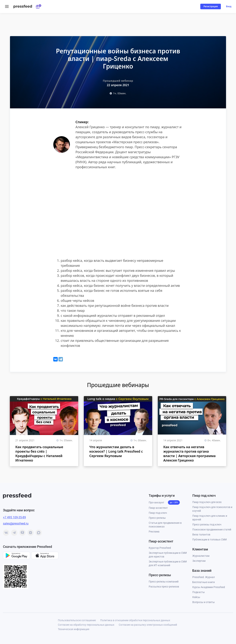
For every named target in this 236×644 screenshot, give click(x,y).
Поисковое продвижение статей (212, 530)
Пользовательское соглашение (77, 620)
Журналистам (201, 556)
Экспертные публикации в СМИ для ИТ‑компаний (168, 563)
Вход (229, 6)
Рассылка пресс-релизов (164, 587)
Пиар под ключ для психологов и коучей (212, 509)
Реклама (154, 532)
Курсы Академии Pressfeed (209, 587)
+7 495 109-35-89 (14, 517)
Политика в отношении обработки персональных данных (135, 620)
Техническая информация (74, 629)
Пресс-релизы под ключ (207, 525)
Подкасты (199, 592)
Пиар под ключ (158, 513)
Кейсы (196, 597)
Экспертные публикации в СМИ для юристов (168, 555)
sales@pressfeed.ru (16, 523)
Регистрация (211, 6)
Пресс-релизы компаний (164, 582)
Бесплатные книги (204, 582)
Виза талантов (201, 535)
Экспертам (199, 561)
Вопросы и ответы (204, 602)
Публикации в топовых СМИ (210, 540)
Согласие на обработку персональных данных (86, 625)
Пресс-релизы (157, 518)
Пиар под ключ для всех (207, 502)
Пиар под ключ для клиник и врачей (210, 518)
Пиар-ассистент (158, 508)
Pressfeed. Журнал (204, 577)
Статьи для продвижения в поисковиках (165, 525)
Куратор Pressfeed (160, 548)
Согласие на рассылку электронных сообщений (148, 625)
